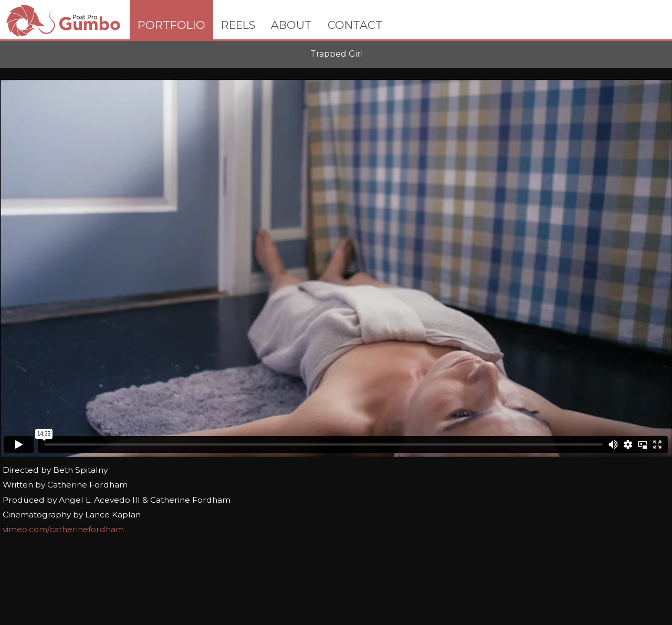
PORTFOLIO (171, 25)
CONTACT (355, 25)
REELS (238, 25)
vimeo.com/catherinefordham (63, 529)
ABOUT (291, 25)
